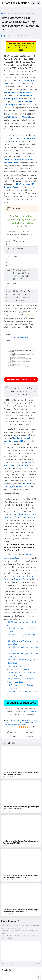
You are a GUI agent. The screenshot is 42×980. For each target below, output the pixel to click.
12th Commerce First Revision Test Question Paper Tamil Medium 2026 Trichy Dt (21, 808)
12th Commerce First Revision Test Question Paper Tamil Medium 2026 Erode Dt (21, 774)
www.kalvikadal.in (28, 712)
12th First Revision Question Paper (22, 722)
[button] (3, 3)
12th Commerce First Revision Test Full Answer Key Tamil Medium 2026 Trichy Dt (21, 842)
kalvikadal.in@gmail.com (15, 48)
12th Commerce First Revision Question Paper (21, 14)
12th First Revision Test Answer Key (17, 725)
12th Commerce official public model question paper (19, 160)
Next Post (35, 964)
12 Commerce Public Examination (19, 92)
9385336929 (21, 50)
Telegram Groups (22, 579)
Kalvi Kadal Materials (17, 3)
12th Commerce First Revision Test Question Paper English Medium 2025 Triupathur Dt (21, 911)
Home (3, 14)
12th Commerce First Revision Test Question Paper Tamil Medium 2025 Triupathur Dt (21, 876)
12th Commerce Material (19, 117)
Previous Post (8, 964)
